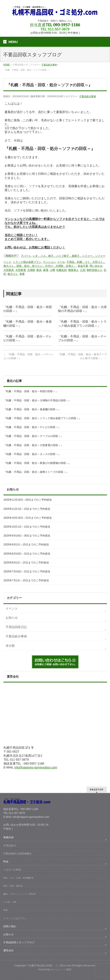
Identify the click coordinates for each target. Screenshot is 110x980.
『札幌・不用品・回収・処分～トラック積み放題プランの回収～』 (42, 418)
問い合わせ (96, 266)
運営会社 (8, 950)
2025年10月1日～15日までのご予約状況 (27, 527)
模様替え (73, 270)
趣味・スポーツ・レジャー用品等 (19, 894)
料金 (6, 862)
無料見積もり (94, 270)
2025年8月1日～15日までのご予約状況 (26, 563)
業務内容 (8, 837)
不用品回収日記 (16, 627)
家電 (46, 270)
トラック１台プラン (15, 918)
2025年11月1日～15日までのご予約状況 (27, 509)
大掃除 (31, 270)
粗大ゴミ (13, 274)
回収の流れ (10, 926)
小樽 (52, 270)
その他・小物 (10, 902)
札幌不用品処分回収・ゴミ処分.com (50, 965)
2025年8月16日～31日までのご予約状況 (27, 554)
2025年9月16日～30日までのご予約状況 (27, 536)
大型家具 (9, 270)
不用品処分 (10, 845)
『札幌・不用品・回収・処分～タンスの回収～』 (32, 454)
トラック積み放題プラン (27, 262)
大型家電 (21, 270)
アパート (26, 256)
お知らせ (12, 618)
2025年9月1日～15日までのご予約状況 (26, 545)
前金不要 (83, 266)
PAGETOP (97, 789)
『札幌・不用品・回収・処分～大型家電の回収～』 (33, 445)
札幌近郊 (61, 270)
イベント (12, 608)
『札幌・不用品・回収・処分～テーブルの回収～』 (33, 436)
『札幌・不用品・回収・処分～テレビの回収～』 (32, 427)
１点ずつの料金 (12, 870)
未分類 (10, 646)
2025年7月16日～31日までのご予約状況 (27, 572)
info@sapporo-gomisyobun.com (36, 767)
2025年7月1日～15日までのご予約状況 (26, 580)
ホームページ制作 (61, 969)
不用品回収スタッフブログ (19, 942)
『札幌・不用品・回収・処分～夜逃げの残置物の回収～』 (37, 463)
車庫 (22, 274)
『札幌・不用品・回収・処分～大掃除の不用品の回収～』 (37, 400)
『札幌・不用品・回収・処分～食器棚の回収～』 (32, 409)
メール (61, 262)
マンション (49, 262)
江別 (83, 270)
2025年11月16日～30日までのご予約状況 (28, 500)
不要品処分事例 (88, 96)
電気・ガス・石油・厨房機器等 (18, 878)
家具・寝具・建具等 (13, 886)
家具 (39, 270)
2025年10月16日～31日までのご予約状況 (28, 518)
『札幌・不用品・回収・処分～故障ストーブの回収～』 (36, 472)
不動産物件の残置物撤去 (18, 853)
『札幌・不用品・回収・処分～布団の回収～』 (31, 391)
